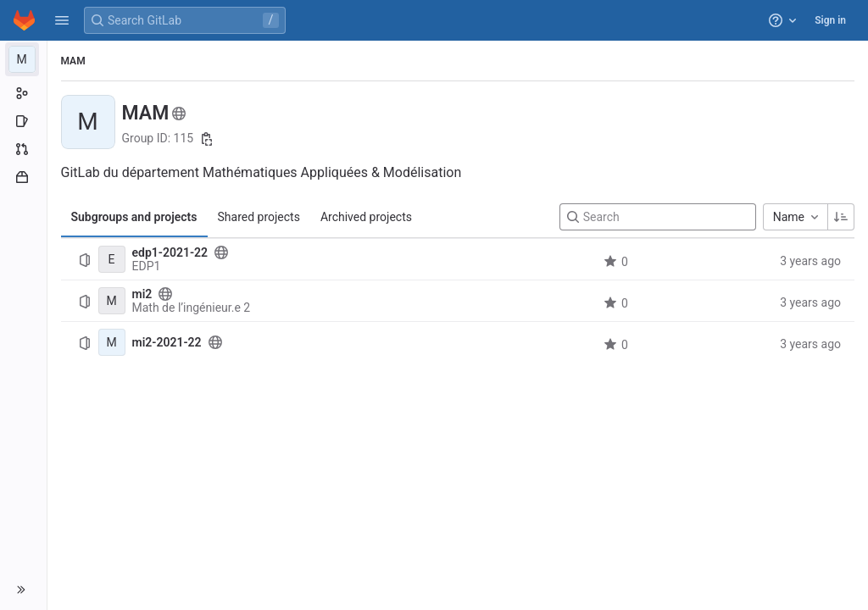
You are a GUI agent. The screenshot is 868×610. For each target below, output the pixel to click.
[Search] (658, 217)
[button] (62, 20)
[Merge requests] (23, 149)
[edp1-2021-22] (112, 259)
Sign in (830, 20)
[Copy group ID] (207, 139)
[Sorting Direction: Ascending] (841, 217)
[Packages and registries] (23, 177)
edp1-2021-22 (170, 252)
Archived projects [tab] (366, 217)
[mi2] (112, 301)
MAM (73, 61)
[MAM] (24, 59)
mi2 (142, 294)
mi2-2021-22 (167, 342)
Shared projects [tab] (259, 217)
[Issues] (23, 121)
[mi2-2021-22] (112, 342)
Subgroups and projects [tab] (134, 217)
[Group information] (23, 93)
